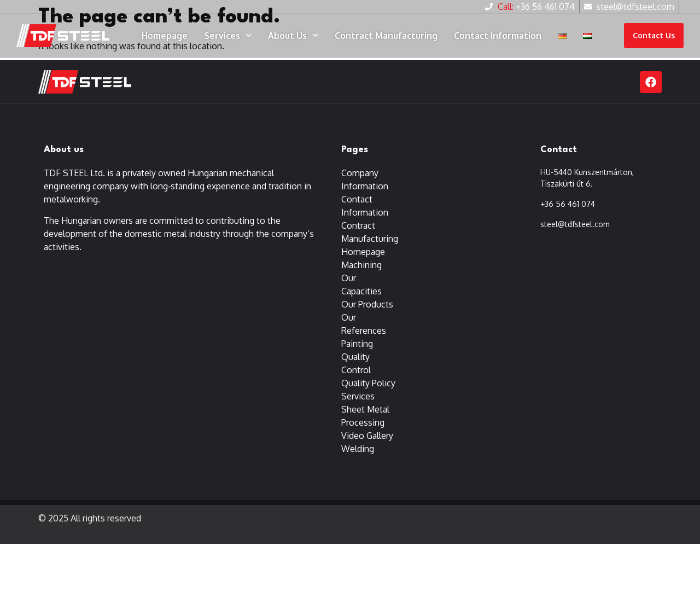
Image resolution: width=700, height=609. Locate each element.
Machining (361, 265)
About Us (293, 35)
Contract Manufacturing (386, 36)
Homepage (165, 36)
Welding (358, 449)
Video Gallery (367, 436)
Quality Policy (368, 384)
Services (228, 35)
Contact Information (498, 36)
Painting (357, 344)
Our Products (367, 305)
